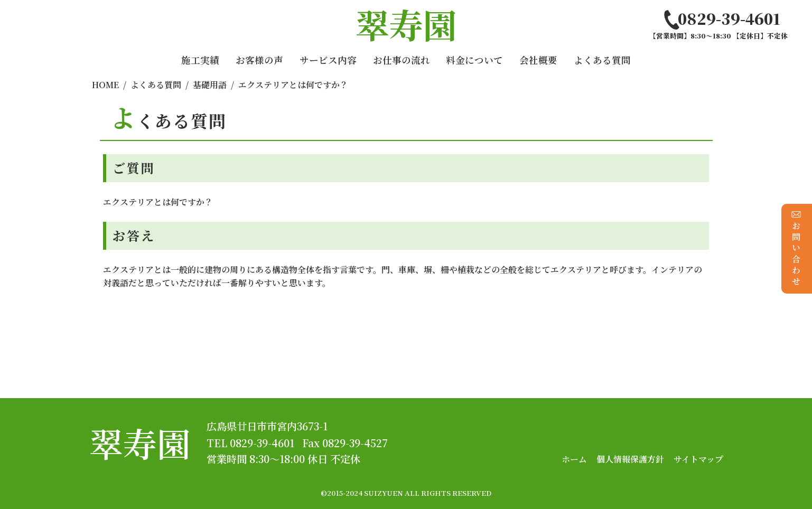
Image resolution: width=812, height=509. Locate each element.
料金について (474, 60)
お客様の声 (259, 60)
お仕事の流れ (402, 60)
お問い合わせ (796, 248)
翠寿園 (140, 443)
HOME (105, 85)
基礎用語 (210, 85)
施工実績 (200, 60)
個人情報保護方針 (630, 459)
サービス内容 (328, 60)
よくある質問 (602, 60)
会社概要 (538, 60)
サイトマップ (698, 459)
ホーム (574, 459)
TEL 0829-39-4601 (250, 443)
